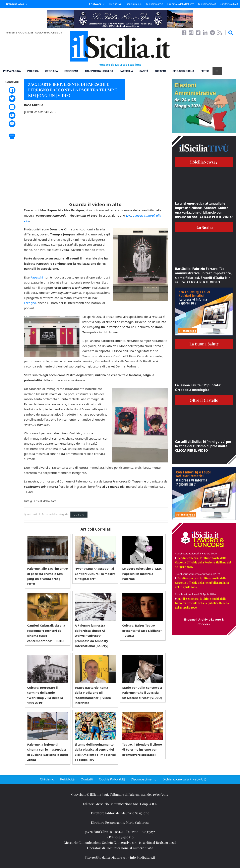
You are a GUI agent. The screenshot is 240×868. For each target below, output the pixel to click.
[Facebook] (12, 90)
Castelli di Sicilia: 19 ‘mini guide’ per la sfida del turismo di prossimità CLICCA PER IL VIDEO (203, 446)
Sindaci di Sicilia (183, 71)
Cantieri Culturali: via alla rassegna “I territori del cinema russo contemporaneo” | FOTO (46, 633)
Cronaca (52, 71)
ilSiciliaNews (204, 162)
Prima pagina (12, 71)
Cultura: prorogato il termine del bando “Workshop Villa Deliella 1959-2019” (45, 695)
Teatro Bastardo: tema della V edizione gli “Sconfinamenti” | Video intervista (93, 695)
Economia (71, 71)
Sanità (144, 71)
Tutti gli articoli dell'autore (40, 501)
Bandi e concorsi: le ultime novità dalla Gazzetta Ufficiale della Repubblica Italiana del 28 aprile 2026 (202, 583)
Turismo (160, 71)
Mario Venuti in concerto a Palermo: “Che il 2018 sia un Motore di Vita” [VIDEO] (142, 693)
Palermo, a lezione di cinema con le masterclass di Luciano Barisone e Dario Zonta (48, 752)
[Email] (12, 124)
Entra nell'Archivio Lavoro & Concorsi (204, 622)
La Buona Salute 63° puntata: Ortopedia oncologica (198, 387)
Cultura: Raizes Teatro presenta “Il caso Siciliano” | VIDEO (142, 630)
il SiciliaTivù (115, 4)
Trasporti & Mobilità (99, 71)
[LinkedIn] (12, 107)
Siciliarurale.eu (134, 4)
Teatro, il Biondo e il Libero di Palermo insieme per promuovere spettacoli (142, 749)
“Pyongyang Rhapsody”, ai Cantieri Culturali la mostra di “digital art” (95, 574)
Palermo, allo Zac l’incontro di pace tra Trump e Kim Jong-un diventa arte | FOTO (48, 576)
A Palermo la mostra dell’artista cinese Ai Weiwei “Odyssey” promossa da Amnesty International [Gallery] (91, 636)
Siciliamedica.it (207, 4)
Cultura (79, 515)
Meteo (205, 71)
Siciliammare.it (155, 4)
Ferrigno (30, 303)
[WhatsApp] (12, 115)
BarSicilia (126, 71)
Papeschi (37, 277)
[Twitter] (12, 99)
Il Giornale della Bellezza (181, 4)
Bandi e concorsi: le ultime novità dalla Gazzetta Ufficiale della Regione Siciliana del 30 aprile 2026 (203, 562)
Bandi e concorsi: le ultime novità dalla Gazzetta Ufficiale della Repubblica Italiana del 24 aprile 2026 (202, 603)
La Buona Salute (204, 344)
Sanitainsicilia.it (229, 4)
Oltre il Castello (204, 400)
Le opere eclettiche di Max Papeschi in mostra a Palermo (142, 574)
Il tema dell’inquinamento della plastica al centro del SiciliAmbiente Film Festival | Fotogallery (95, 752)
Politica (33, 71)
